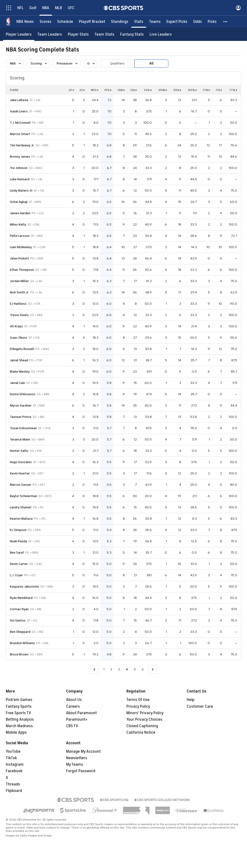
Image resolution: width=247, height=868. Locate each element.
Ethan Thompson (22, 270)
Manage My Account (83, 751)
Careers (73, 706)
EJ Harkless (18, 304)
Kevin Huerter (20, 473)
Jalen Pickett (20, 258)
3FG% (192, 90)
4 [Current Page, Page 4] (127, 669)
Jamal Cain (17, 383)
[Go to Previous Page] (94, 670)
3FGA (177, 90)
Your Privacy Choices (144, 719)
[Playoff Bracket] (92, 22)
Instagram (15, 764)
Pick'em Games (19, 700)
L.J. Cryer (16, 575)
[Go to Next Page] (153, 670)
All (151, 63)
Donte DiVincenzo (23, 394)
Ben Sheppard (20, 632)
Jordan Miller (19, 281)
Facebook (14, 771)
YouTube (13, 751)
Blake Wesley (20, 372)
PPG (108, 90)
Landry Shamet (21, 507)
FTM (206, 90)
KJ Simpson (18, 530)
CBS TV (72, 726)
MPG (95, 90)
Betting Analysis (20, 719)
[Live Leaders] (161, 34)
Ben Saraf (17, 553)
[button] (226, 22)
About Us (74, 700)
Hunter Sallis (19, 451)
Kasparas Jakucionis (24, 586)
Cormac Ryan (19, 609)
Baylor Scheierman (24, 496)
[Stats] (139, 22)
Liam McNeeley (21, 247)
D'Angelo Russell (22, 349)
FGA (134, 90)
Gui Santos (18, 620)
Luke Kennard (20, 179)
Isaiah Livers (19, 111)
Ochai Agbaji (19, 202)
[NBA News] (25, 22)
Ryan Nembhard (21, 598)
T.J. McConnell (20, 123)
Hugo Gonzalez (21, 462)
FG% (148, 90)
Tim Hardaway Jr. (22, 145)
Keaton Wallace (21, 519)
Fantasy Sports (19, 706)
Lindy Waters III (21, 191)
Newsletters (77, 758)
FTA (219, 90)
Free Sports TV (18, 713)
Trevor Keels (19, 315)
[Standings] (120, 22)
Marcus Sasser (21, 485)
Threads (13, 784)
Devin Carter (19, 564)
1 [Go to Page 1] (104, 669)
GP (71, 90)
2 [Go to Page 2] (111, 669)
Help (191, 700)
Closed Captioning (142, 726)
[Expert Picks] (177, 22)
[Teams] (155, 22)
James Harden (20, 213)
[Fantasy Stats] (132, 34)
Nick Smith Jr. (19, 292)
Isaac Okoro (19, 338)
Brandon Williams (22, 643)
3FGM (163, 90)
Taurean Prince (21, 417)
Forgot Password (81, 771)
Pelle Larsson (20, 236)
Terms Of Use (138, 700)
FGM (121, 90)
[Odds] (198, 22)
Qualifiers (117, 63)
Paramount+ (77, 719)
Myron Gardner (21, 405)
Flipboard (14, 791)
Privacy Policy (138, 706)
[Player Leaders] (19, 34)
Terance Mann (20, 439)
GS (82, 90)
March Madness (19, 726)
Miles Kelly (18, 224)
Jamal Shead (19, 360)
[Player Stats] (78, 34)
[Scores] (45, 22)
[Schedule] (65, 22)
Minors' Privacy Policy (145, 713)
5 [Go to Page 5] (135, 669)
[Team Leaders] (50, 34)
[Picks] (212, 22)
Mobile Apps (16, 732)
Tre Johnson (19, 168)
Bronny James (20, 157)
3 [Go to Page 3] (119, 669)
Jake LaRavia (19, 100)
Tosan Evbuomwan (23, 428)
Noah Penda (18, 541)
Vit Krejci (16, 326)
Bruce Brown (19, 654)
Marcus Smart (20, 134)
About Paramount (81, 713)
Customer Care (200, 706)
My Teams (75, 764)
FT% (233, 90)
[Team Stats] (104, 34)
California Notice (141, 732)
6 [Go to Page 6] (143, 669)
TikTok (11, 758)
